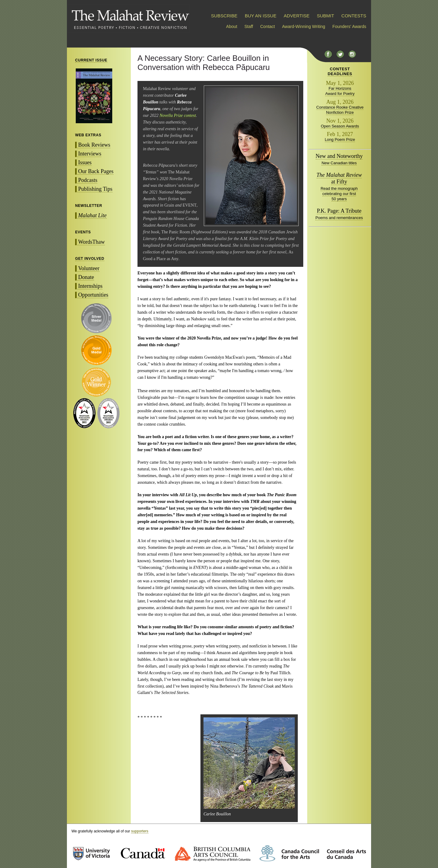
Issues (85, 162)
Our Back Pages (96, 171)
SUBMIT (325, 16)
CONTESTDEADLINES (340, 71)
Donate (86, 277)
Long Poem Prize (340, 139)
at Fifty (339, 178)
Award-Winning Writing (304, 26)
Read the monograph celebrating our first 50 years (339, 194)
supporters (140, 831)
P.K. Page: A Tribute (339, 211)
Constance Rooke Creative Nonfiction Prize (340, 110)
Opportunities (93, 295)
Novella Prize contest (178, 115)
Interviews (90, 154)
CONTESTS (354, 16)
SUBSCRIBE (224, 16)
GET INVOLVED (90, 259)
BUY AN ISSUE (261, 16)
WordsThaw (92, 242)
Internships (90, 286)
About (232, 26)
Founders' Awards (349, 26)
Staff (249, 26)
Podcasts (88, 180)
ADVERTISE (297, 16)
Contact (268, 26)
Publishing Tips (95, 189)
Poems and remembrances (339, 218)
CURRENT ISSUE (91, 60)
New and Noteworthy (339, 156)
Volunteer (89, 268)
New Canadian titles (339, 163)
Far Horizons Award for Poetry (340, 91)
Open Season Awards (340, 126)
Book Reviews (94, 145)
